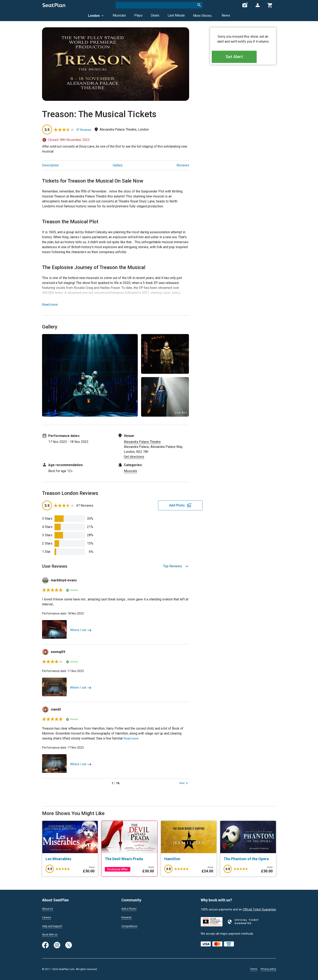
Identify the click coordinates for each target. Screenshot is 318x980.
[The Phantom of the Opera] (248, 859)
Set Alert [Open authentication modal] (243, 58)
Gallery (118, 165)
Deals (155, 15)
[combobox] (159, 5)
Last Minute (176, 15)
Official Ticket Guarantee (259, 909)
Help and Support (54, 926)
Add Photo (157, 505)
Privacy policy (268, 969)
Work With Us (51, 934)
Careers (47, 917)
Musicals (119, 15)
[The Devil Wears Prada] (129, 859)
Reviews (183, 165)
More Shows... (203, 16)
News (226, 15)
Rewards (127, 917)
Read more (50, 305)
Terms (254, 969)
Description (50, 165)
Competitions (130, 926)
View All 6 (181, 413)
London (96, 16)
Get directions (134, 457)
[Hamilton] (189, 859)
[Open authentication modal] (258, 5)
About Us (48, 908)
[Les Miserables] (70, 859)
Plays (138, 15)
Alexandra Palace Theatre (142, 442)
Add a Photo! (130, 908)
